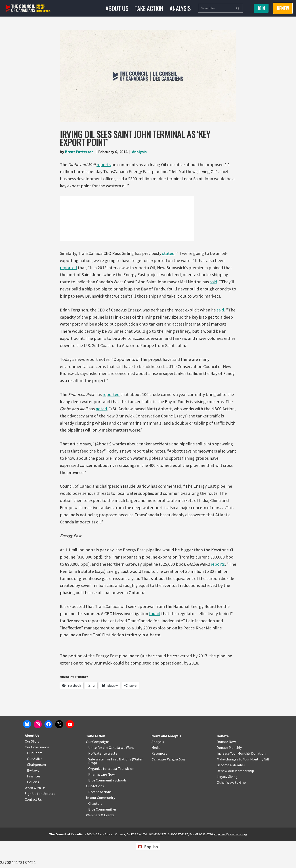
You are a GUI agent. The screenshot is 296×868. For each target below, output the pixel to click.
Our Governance (37, 774)
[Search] (215, 8)
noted (102, 410)
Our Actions (95, 813)
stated (168, 253)
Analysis (180, 8)
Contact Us (33, 826)
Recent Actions (100, 819)
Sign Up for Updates (40, 821)
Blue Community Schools (107, 807)
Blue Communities (102, 836)
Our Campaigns (98, 769)
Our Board (35, 780)
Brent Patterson (80, 152)
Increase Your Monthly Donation (241, 780)
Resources (159, 780)
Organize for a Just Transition (111, 796)
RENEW (283, 8)
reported (68, 268)
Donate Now (226, 769)
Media (156, 775)
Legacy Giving (227, 804)
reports (104, 164)
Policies (33, 809)
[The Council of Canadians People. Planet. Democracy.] (28, 8)
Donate (223, 763)
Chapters (95, 830)
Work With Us (35, 815)
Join (261, 8)
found (155, 615)
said (214, 282)
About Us (117, 8)
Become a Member (231, 792)
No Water (96, 780)
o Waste (111, 780)
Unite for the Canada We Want (111, 775)
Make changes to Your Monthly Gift (243, 786)
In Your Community (101, 825)
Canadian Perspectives (168, 786)
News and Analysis (166, 763)
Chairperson (36, 792)
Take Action (149, 8)
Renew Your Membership (235, 798)
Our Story (32, 768)
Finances (34, 803)
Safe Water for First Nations (110, 786)
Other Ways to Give (231, 809)
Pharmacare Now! (102, 801)
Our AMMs (35, 786)
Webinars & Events (100, 842)
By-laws (33, 797)
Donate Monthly (229, 775)
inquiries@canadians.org (231, 861)
